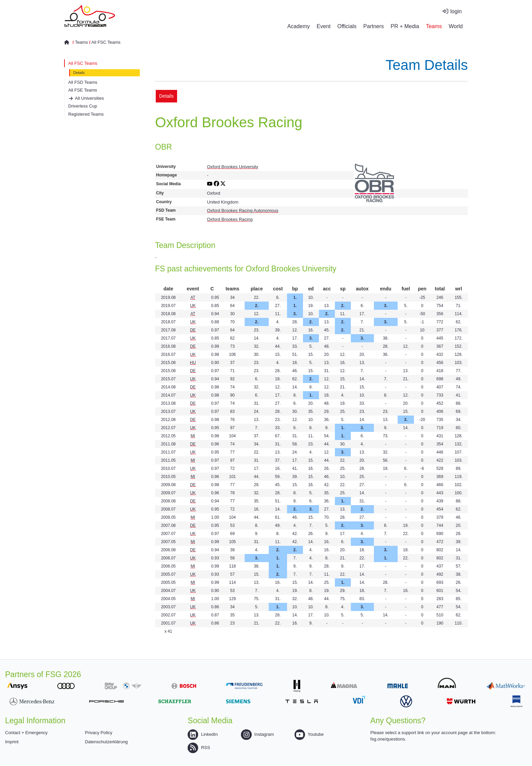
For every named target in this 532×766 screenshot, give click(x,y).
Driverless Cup (83, 106)
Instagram (257, 734)
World (456, 26)
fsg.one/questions (388, 739)
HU (193, 363)
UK (193, 306)
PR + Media (405, 26)
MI (193, 436)
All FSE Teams (83, 90)
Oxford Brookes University (233, 167)
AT (193, 298)
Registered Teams (86, 114)
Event (324, 26)
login (456, 11)
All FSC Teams (106, 42)
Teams (434, 26)
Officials (347, 26)
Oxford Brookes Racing (230, 219)
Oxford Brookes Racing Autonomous (243, 210)
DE (193, 330)
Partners (374, 26)
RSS (199, 748)
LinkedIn (203, 734)
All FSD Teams (83, 82)
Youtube (309, 734)
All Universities (89, 98)
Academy (299, 26)
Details (79, 73)
